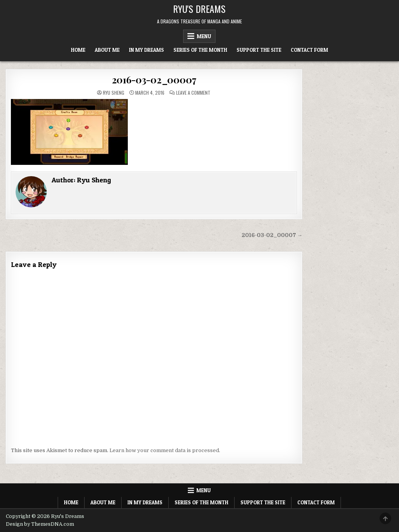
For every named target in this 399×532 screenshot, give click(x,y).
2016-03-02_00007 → (272, 235)
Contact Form (309, 50)
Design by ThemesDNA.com (40, 524)
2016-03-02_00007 (154, 80)
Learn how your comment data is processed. (165, 450)
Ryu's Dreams (199, 9)
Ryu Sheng (114, 93)
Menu (204, 36)
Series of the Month (200, 50)
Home (78, 50)
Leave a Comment (193, 93)
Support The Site (259, 50)
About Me (107, 50)
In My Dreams (147, 50)
